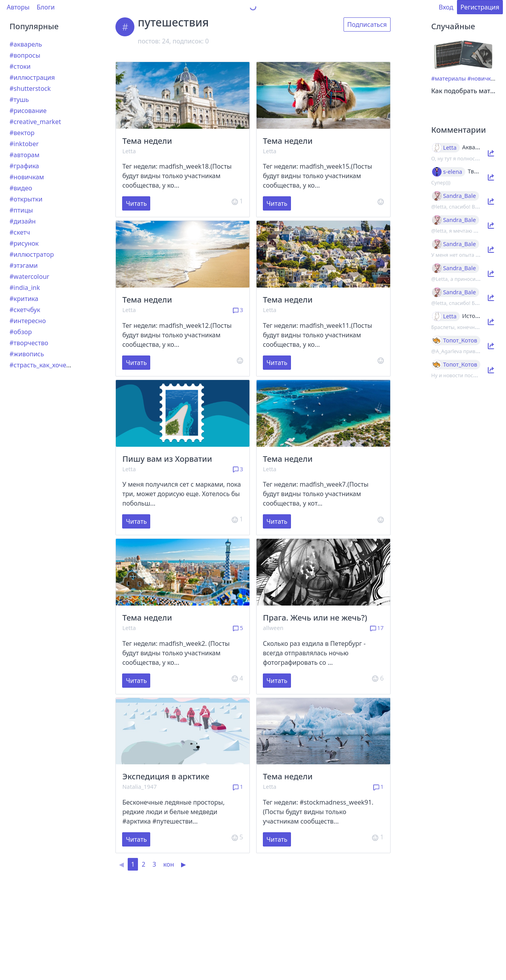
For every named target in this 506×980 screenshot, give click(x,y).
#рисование (28, 111)
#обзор (21, 332)
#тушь (19, 100)
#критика (24, 299)
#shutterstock (30, 88)
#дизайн (23, 221)
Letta (129, 151)
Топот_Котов (460, 340)
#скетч (20, 232)
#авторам (25, 155)
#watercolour (29, 277)
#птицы (21, 210)
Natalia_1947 (139, 787)
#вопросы (25, 55)
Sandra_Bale (460, 196)
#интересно (28, 321)
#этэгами (24, 265)
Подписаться (367, 24)
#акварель (26, 44)
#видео (21, 188)
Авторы (18, 7)
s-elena (453, 172)
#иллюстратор (32, 254)
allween (273, 628)
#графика (24, 166)
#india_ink (25, 288)
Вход (446, 7)
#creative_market (35, 122)
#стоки (20, 66)
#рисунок (24, 243)
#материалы (449, 78)
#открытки (26, 199)
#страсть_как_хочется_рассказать (61, 365)
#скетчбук (25, 310)
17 (377, 628)
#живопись (27, 354)
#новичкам (27, 177)
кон (169, 864)
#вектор (22, 133)
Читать (136, 203)
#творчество (29, 343)
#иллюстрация (32, 77)
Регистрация (480, 7)
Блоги (46, 7)
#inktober (24, 144)
